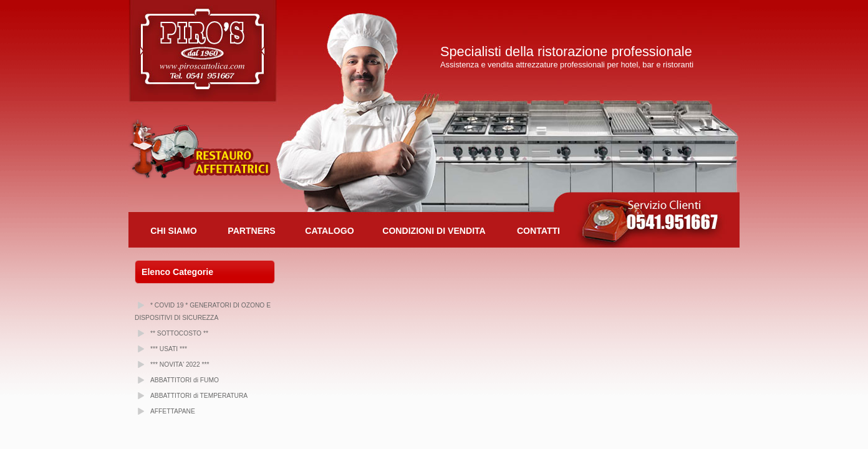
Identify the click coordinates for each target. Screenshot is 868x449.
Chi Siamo (173, 231)
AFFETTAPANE (173, 411)
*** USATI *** (169, 349)
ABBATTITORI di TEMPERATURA (199, 396)
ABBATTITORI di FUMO (185, 380)
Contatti (538, 231)
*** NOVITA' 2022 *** (180, 365)
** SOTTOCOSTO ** (179, 333)
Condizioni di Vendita (434, 231)
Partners (251, 231)
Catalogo (329, 231)
